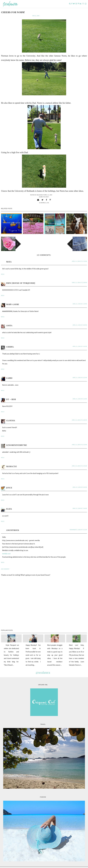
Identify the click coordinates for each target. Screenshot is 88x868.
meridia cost (6, 550)
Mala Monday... (55, 635)
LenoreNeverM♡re (17, 442)
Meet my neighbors (77, 220)
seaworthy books (55, 220)
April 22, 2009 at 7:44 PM (80, 505)
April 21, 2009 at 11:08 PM (79, 417)
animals (43, 199)
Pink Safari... (33, 635)
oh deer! (33, 220)
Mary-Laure (13, 301)
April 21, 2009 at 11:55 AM (79, 258)
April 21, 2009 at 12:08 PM (79, 279)
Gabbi (9, 375)
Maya (9, 258)
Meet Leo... (76, 635)
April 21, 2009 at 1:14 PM (80, 300)
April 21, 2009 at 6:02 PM (80, 374)
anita (9, 322)
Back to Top (83, 866)
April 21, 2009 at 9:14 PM (80, 395)
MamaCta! (11, 463)
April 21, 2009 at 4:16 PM (80, 343)
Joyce (9, 484)
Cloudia (11, 417)
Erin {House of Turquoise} (21, 280)
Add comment (5, 566)
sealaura (8, 866)
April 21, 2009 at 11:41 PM (79, 441)
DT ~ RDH (11, 396)
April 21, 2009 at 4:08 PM (80, 322)
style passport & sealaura (11, 635)
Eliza (9, 505)
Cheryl (10, 343)
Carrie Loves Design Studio (27, 866)
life (48, 199)
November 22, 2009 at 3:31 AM (78, 526)
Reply (3, 271)
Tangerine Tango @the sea (11, 220)
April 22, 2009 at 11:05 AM (79, 463)
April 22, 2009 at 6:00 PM (80, 484)
